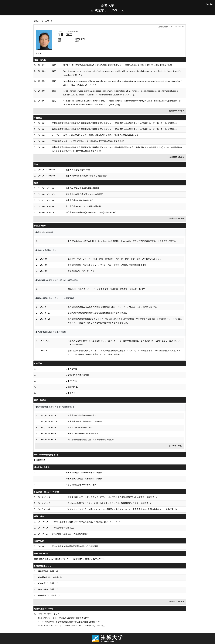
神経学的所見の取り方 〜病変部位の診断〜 (70, 534)
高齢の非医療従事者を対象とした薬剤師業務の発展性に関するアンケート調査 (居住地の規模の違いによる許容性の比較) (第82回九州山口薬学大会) (115, 123)
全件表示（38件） (177, 111)
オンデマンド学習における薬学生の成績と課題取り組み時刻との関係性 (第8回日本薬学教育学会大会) (96, 135)
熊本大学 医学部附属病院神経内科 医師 (82, 188)
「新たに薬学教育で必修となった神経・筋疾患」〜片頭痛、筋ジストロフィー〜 (87, 522)
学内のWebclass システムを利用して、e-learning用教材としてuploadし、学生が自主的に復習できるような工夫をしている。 (122, 241)
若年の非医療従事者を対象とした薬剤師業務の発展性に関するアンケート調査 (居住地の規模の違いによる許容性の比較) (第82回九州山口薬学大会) (115, 129)
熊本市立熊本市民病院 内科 (80, 427)
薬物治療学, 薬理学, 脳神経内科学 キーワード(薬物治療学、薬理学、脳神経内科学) (70, 559)
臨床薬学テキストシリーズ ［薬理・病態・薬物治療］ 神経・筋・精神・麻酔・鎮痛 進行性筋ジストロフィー (116, 259)
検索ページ (38, 21)
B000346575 (40, 460)
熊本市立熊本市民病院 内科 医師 (80, 200)
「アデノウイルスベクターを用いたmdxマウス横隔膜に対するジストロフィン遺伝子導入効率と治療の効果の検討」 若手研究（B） (122, 509)
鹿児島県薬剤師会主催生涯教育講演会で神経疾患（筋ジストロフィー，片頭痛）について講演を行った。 (113, 307)
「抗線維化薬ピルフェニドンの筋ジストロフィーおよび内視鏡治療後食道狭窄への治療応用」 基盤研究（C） (113, 497)
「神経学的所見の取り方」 (63, 528)
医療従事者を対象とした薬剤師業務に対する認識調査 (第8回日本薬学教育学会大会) (88, 141)
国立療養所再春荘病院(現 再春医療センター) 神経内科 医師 (91, 212)
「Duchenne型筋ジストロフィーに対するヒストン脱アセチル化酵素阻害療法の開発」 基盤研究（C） (110, 503)
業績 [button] (38, 53)
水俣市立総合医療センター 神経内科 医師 (83, 206)
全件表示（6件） (176, 446)
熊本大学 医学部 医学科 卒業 (78, 170)
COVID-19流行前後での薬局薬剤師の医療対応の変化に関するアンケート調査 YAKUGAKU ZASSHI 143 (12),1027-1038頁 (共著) (117, 65)
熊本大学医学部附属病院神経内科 (82, 415)
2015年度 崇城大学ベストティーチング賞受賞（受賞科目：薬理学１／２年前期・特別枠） (107, 289)
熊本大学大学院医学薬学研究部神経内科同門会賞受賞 (75, 546)
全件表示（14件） (177, 601)
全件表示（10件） (177, 218)
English (209, 4)
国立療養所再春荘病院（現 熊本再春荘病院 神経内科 (91, 439)
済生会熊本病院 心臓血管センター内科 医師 (84, 194)
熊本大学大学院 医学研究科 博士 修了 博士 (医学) (87, 176)
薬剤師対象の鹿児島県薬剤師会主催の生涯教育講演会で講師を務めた (97, 313)
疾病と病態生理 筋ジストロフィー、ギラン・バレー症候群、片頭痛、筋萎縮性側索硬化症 (107, 265)
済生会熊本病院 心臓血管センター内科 (85, 421)
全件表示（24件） (177, 157)
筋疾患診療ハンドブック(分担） (81, 271)
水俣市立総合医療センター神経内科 (83, 433)
